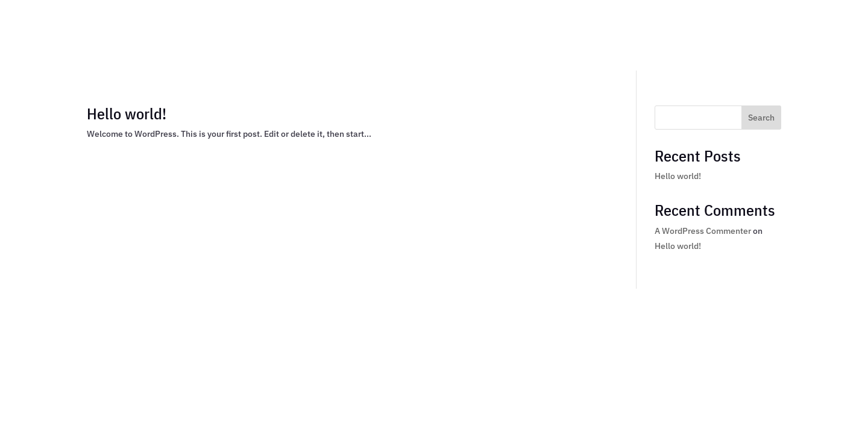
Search (761, 118)
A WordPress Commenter (703, 231)
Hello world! (127, 113)
